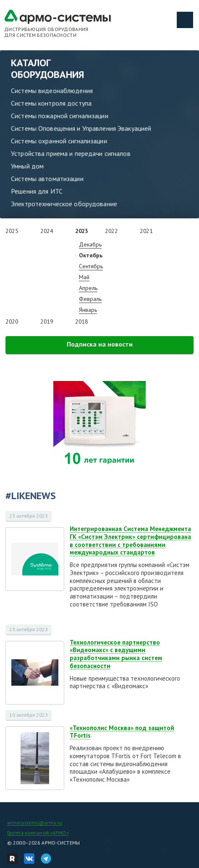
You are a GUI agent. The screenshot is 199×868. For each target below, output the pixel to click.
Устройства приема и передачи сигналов (71, 153)
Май (84, 277)
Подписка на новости (100, 344)
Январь (88, 310)
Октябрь (91, 255)
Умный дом (27, 166)
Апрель (88, 288)
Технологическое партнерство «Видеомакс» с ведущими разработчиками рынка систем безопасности (116, 654)
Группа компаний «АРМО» (38, 833)
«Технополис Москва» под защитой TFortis (122, 732)
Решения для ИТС (37, 191)
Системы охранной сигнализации (59, 141)
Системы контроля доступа (51, 103)
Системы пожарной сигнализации (60, 116)
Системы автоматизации (47, 179)
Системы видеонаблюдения (52, 91)
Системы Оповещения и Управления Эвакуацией (81, 128)
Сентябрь (91, 266)
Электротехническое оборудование (64, 204)
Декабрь (90, 244)
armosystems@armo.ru (35, 823)
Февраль (90, 299)
